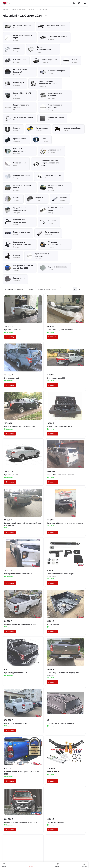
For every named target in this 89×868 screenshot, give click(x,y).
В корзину (10, 337)
